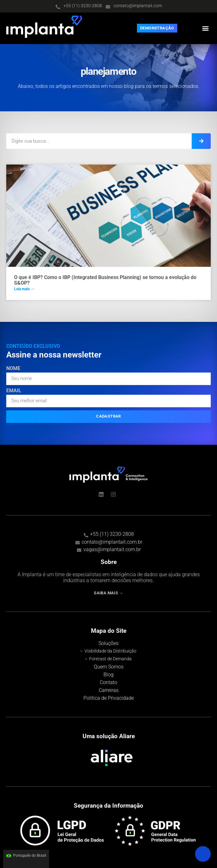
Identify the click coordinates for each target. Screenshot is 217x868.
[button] (206, 28)
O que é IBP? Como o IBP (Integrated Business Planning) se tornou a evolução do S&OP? (105, 280)
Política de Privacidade (109, 698)
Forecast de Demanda (110, 659)
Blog (108, 675)
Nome (13, 369)
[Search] (201, 141)
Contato (108, 682)
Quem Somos (109, 667)
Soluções (108, 643)
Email (14, 391)
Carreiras (109, 690)
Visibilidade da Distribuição (110, 651)
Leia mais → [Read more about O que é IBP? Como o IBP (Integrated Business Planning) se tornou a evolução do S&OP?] (24, 289)
